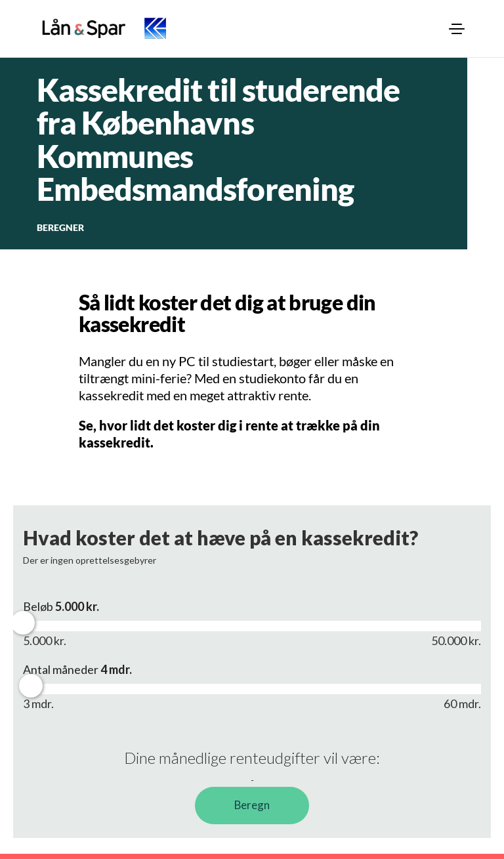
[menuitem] (457, 29)
